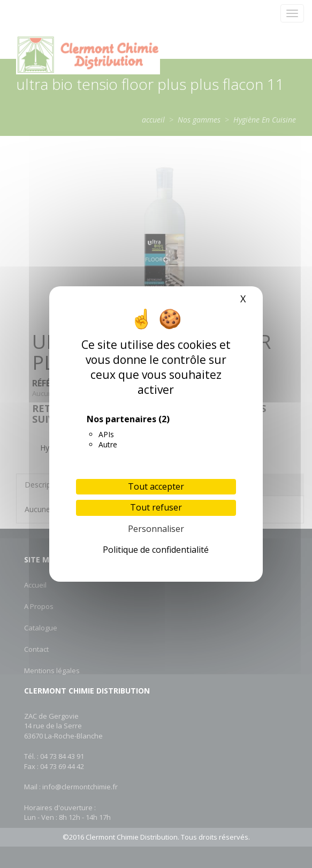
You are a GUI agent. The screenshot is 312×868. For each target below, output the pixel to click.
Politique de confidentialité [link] (156, 550)
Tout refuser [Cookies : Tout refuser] (156, 507)
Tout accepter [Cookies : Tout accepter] (156, 486)
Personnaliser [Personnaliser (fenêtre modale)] (156, 529)
